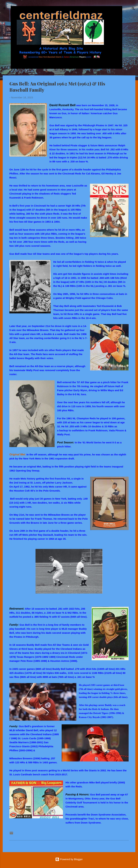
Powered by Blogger (69, 859)
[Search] (133, 9)
